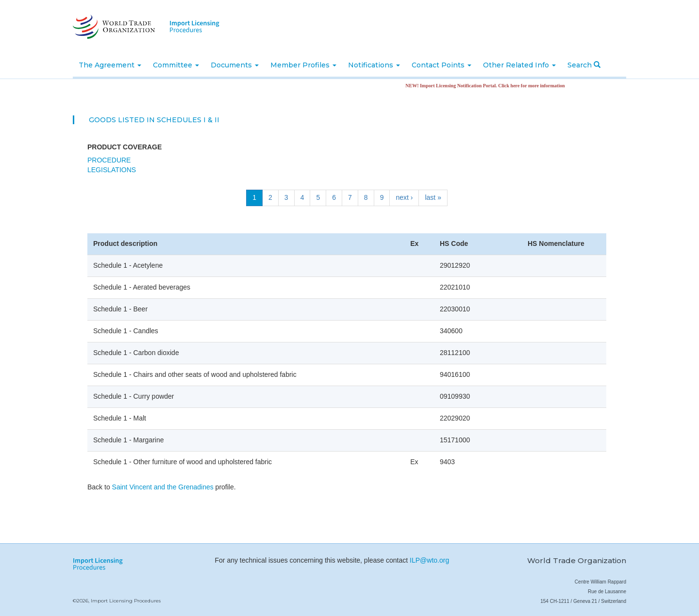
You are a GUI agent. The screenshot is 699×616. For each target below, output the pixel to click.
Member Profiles (303, 65)
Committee (176, 65)
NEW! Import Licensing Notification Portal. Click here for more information (489, 86)
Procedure (109, 160)
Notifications (374, 65)
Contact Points (441, 65)
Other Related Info (519, 65)
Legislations (112, 170)
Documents (235, 65)
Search (584, 65)
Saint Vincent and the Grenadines (163, 487)
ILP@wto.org (429, 560)
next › (404, 197)
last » (433, 197)
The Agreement (110, 65)
